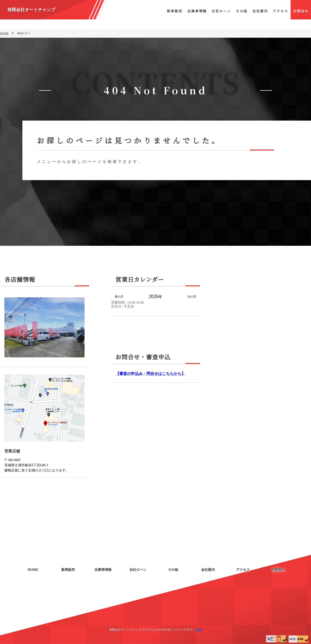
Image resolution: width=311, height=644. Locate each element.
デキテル (148, 629)
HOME (4, 33)
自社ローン (221, 11)
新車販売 (175, 11)
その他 (242, 11)
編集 (199, 629)
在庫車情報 (197, 11)
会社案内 (260, 11)
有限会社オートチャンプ (31, 10)
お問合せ (301, 11)
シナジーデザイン (184, 629)
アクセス (280, 11)
